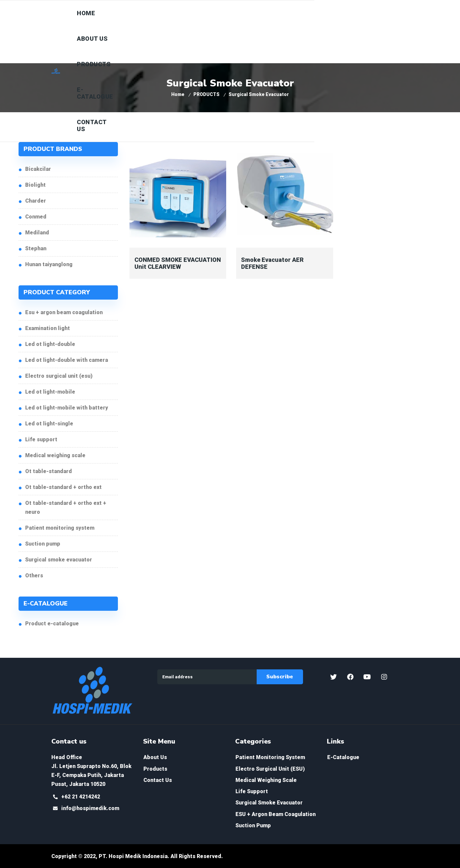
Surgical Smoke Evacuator (59, 560)
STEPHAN (36, 248)
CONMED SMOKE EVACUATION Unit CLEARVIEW (178, 263)
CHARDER (36, 201)
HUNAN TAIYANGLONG (49, 264)
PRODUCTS (206, 94)
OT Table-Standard (49, 471)
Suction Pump (43, 544)
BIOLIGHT (35, 185)
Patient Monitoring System (60, 528)
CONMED (36, 217)
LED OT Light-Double (50, 344)
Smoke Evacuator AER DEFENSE (272, 263)
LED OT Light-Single (49, 424)
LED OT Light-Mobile (50, 392)
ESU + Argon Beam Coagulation (64, 312)
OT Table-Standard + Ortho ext (63, 487)
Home (178, 94)
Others (34, 576)
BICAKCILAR (38, 169)
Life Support (41, 439)
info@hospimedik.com (90, 808)
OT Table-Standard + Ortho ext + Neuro (66, 507)
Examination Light (48, 328)
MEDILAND (37, 233)
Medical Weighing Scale (55, 455)
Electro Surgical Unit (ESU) (59, 376)
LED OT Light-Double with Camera (67, 360)
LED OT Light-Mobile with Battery (67, 408)
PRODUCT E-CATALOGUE (52, 624)
